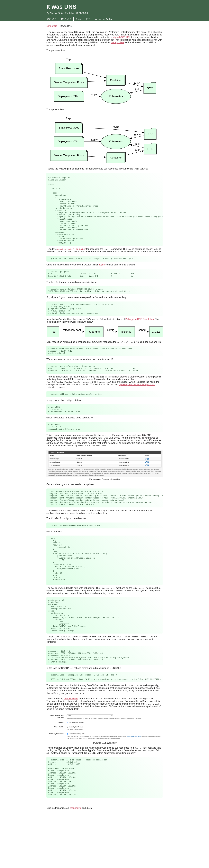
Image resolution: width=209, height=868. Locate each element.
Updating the (137, 406)
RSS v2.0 (66, 19)
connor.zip (52, 26)
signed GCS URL (122, 37)
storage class (117, 42)
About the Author (104, 19)
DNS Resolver (71, 746)
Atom (79, 19)
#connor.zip (75, 863)
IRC (88, 19)
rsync (102, 279)
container (71, 263)
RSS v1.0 (51, 19)
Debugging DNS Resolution (140, 338)
